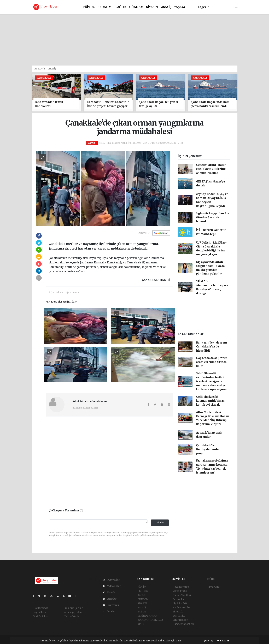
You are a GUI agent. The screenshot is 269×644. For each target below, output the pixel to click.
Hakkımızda (41, 608)
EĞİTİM (89, 7)
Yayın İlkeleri (41, 612)
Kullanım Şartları (74, 608)
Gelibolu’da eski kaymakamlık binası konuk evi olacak (211, 401)
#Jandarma (72, 292)
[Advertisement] (134, 40)
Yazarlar (110, 592)
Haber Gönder (72, 616)
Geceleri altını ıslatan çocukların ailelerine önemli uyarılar (211, 169)
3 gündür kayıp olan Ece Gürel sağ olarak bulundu (213, 217)
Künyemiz (111, 605)
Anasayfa (40, 69)
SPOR (141, 624)
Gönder (160, 522)
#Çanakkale (56, 292)
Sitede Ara (214, 587)
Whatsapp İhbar (73, 612)
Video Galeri (112, 586)
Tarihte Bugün (181, 607)
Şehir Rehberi (180, 620)
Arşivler (110, 599)
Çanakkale (134, 262)
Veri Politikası (41, 616)
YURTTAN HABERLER (150, 620)
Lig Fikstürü (180, 603)
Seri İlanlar (179, 616)
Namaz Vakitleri (182, 595)
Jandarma (87, 262)
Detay (208, 641)
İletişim (109, 611)
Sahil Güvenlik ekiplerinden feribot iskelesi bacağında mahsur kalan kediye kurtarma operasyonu (211, 381)
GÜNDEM (136, 7)
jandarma (157, 258)
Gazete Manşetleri (183, 624)
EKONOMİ (105, 7)
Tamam (223, 641)
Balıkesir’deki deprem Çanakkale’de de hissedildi (212, 347)
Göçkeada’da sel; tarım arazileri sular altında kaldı (212, 362)
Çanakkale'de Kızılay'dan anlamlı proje (210, 449)
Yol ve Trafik (180, 591)
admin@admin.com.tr (85, 408)
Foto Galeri (111, 580)
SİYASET (152, 7)
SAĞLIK (121, 7)
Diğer (203, 7)
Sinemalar (179, 612)
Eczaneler (178, 599)
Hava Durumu (181, 587)
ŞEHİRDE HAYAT (147, 616)
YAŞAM (180, 7)
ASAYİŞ (166, 7)
